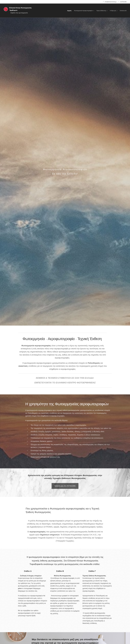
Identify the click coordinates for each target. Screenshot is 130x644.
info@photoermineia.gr (111, 2)
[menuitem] (70, 11)
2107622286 (123, 2)
